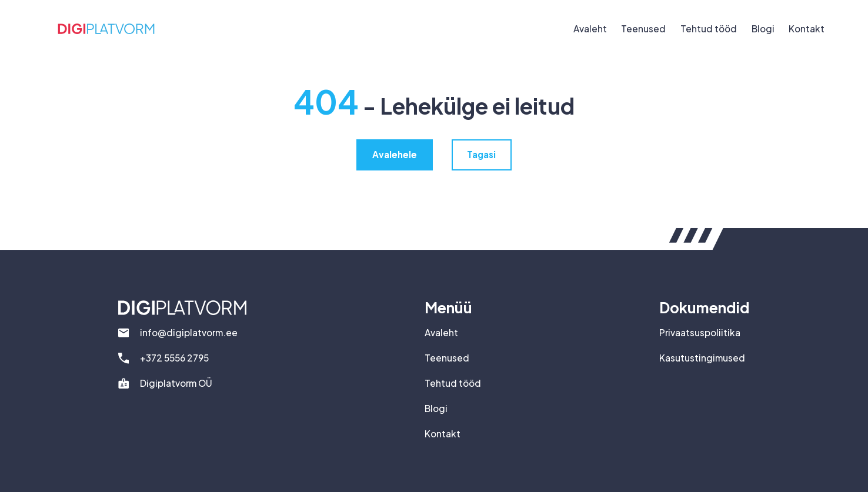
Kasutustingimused (702, 358)
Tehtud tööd (709, 29)
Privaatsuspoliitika (700, 332)
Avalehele (395, 154)
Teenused (643, 29)
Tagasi (481, 154)
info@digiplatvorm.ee (189, 332)
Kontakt (807, 29)
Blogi (763, 29)
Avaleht (590, 29)
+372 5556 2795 (174, 358)
